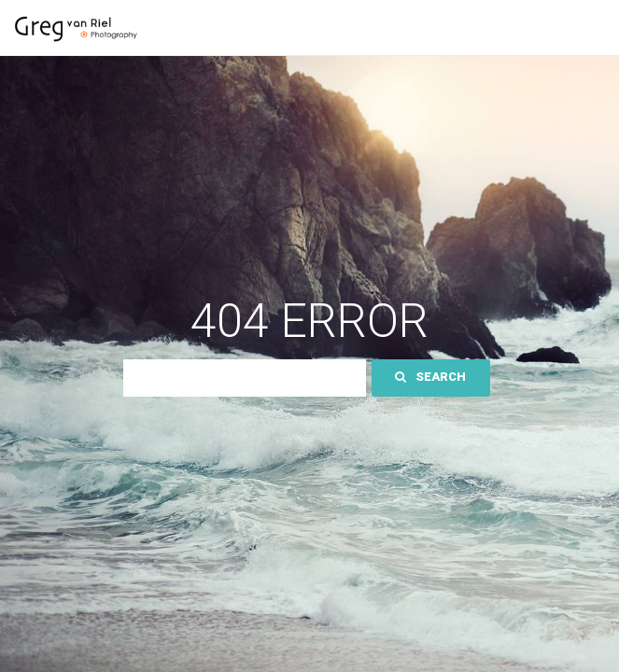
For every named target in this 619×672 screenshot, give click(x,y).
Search (430, 377)
